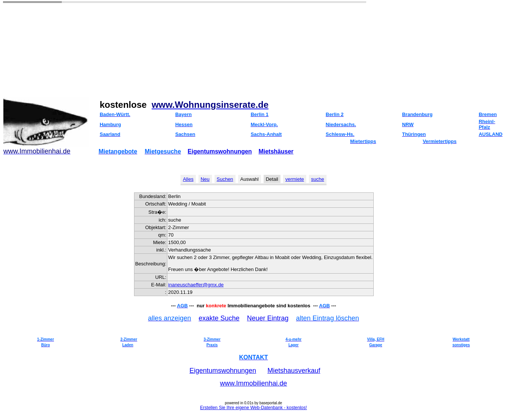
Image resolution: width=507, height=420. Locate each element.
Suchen (225, 179)
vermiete (295, 179)
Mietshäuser (276, 151)
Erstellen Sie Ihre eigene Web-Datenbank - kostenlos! (253, 408)
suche (318, 179)
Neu (205, 179)
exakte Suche (219, 318)
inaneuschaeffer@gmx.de (196, 285)
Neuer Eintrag (268, 318)
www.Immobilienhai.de (253, 383)
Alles (188, 179)
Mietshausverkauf (294, 371)
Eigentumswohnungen (220, 151)
